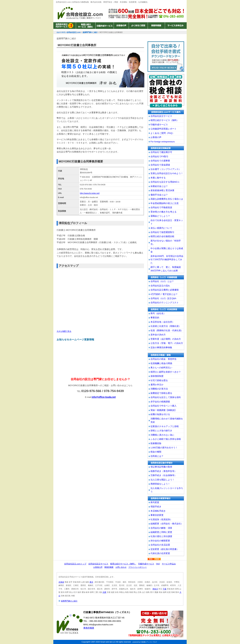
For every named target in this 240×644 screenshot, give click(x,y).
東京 (91, 582)
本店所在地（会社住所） (162, 322)
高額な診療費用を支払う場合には (167, 199)
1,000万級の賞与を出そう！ (164, 448)
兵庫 (104, 592)
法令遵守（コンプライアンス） (166, 169)
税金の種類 (156, 452)
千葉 (164, 589)
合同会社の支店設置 (160, 545)
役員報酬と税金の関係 (161, 363)
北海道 (61, 582)
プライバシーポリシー (137, 567)
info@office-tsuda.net (104, 397)
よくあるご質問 (138, 26)
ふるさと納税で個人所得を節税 (166, 439)
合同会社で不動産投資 (161, 207)
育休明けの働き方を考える (163, 212)
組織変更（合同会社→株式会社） (167, 524)
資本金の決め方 (158, 335)
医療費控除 (156, 443)
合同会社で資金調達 (160, 165)
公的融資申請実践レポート (163, 129)
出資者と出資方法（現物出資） (166, 326)
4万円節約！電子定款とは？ (164, 294)
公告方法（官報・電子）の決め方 (167, 343)
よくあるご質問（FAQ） (162, 133)
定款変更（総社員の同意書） (165, 549)
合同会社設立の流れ (160, 286)
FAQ (158, 564)
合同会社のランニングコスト (165, 303)
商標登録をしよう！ (160, 484)
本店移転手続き (158, 511)
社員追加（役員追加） (161, 519)
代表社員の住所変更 (160, 553)
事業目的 (155, 318)
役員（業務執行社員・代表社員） (167, 330)
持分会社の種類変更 (160, 541)
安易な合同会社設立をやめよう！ (167, 173)
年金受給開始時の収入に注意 (165, 203)
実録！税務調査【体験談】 (163, 410)
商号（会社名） (158, 313)
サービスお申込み (175, 26)
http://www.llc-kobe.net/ (90, 193)
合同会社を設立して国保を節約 (166, 397)
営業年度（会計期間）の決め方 (166, 339)
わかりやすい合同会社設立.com (80, 13)
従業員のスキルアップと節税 (165, 426)
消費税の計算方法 (159, 389)
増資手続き (156, 507)
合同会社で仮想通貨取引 (162, 232)
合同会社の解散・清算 (161, 528)
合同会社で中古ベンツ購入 (163, 406)
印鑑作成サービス (104, 26)
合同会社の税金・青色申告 (163, 359)
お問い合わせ (121, 567)
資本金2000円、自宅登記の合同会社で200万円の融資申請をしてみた (167, 260)
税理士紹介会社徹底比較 (162, 236)
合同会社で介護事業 (160, 161)
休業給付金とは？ (159, 186)
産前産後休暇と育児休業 (162, 190)
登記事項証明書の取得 (161, 467)
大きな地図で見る (64, 331)
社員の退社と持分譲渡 (161, 536)
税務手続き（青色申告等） (163, 471)
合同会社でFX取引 (159, 156)
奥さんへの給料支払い (161, 368)
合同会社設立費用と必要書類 (165, 290)
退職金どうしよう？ (160, 216)
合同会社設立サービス (65, 26)
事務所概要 (156, 26)
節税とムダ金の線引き (161, 431)
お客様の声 (121, 26)
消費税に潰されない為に (162, 435)
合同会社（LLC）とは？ (162, 281)
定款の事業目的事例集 (161, 347)
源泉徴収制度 (157, 376)
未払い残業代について (161, 228)
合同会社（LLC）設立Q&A (163, 298)
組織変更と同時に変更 (161, 532)
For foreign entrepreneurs (163, 142)
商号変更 (155, 502)
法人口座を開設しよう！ (162, 480)
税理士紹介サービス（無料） (86, 26)
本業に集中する (158, 178)
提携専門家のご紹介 (69, 601)
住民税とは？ (157, 456)
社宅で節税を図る (159, 380)
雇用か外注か (157, 385)
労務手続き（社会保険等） (163, 475)
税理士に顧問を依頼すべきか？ (166, 372)
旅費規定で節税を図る (161, 393)
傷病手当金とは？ (159, 195)
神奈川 (155, 589)
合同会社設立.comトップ (75, 564)
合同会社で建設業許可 (161, 152)
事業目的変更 (157, 515)
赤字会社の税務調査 (160, 402)
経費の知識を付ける (160, 414)
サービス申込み (169, 564)
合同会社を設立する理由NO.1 (165, 182)
